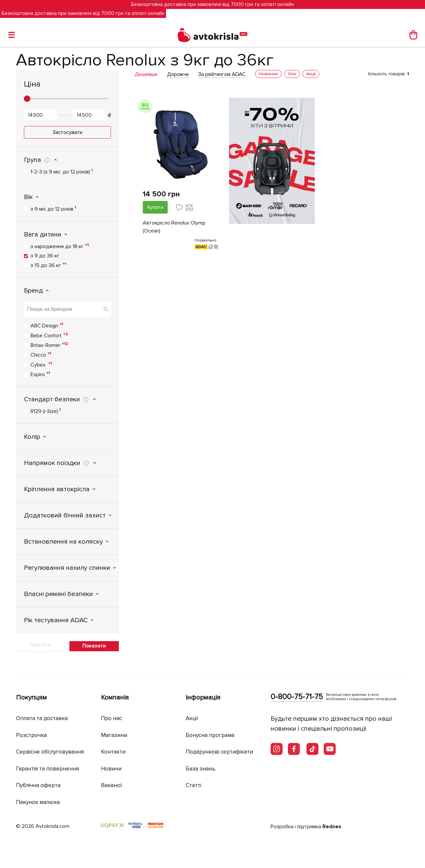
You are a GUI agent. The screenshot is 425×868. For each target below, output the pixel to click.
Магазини (114, 735)
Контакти (113, 752)
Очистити (40, 645)
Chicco (41, 355)
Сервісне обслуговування (50, 752)
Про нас (111, 718)
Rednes (332, 827)
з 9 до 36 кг (45, 256)
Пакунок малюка (38, 802)
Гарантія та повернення (47, 769)
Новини (111, 769)
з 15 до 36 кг (48, 265)
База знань (201, 769)
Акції (192, 718)
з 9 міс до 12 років (53, 209)
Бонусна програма (210, 735)
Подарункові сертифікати (219, 752)
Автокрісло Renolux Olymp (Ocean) (174, 227)
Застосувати (67, 132)
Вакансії (112, 785)
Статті (193, 785)
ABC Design (47, 325)
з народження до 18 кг (60, 246)
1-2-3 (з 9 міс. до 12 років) (62, 171)
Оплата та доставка (42, 718)
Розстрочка (31, 735)
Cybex (41, 365)
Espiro (40, 374)
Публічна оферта (38, 785)
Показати (94, 646)
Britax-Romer (49, 345)
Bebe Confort (49, 335)
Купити (155, 207)
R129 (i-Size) (46, 411)
